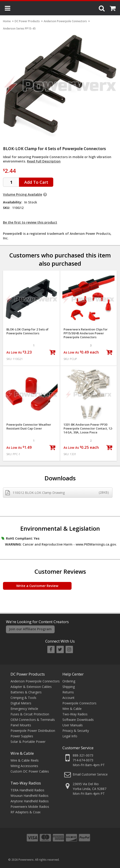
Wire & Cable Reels (25, 760)
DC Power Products (28, 674)
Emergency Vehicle (24, 709)
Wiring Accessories (24, 766)
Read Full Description (44, 161)
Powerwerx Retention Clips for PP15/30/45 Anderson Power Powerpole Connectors (86, 333)
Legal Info (70, 736)
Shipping (69, 687)
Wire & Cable (22, 753)
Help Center (73, 674)
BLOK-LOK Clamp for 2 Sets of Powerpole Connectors (27, 331)
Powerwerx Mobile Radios (30, 807)
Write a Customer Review (37, 586)
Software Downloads (78, 720)
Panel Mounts (21, 725)
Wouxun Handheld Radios (29, 796)
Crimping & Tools (23, 698)
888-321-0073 (83, 755)
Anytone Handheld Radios (30, 801)
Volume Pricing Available (23, 194)
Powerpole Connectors (79, 703)
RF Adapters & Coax (25, 812)
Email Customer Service (90, 774)
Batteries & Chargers (26, 692)
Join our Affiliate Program (30, 629)
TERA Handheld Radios (27, 790)
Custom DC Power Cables (30, 771)
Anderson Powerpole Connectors (35, 681)
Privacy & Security (76, 731)
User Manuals (73, 725)
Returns (68, 692)
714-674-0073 (83, 760)
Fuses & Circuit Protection (30, 714)
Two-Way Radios (26, 783)
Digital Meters (21, 703)
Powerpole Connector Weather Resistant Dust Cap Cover (29, 427)
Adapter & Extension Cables (31, 687)
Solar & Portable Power (28, 742)
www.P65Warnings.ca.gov (96, 544)
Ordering (69, 681)
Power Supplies (22, 736)
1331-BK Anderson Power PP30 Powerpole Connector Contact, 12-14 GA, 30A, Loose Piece (88, 429)
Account (68, 698)
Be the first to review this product (30, 222)
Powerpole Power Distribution (33, 731)
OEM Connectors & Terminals (33, 720)
